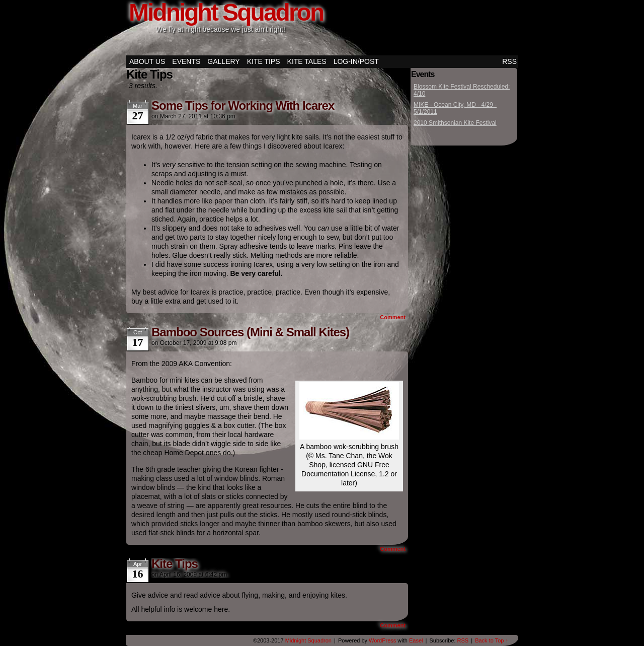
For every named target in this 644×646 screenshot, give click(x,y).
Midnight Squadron (308, 640)
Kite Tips (264, 61)
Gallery (223, 61)
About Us (147, 61)
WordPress (382, 640)
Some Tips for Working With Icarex (243, 105)
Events (186, 61)
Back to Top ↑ (492, 640)
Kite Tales (307, 61)
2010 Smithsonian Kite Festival (455, 123)
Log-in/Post (356, 61)
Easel (416, 640)
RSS (509, 61)
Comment (393, 317)
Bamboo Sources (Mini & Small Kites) (250, 332)
